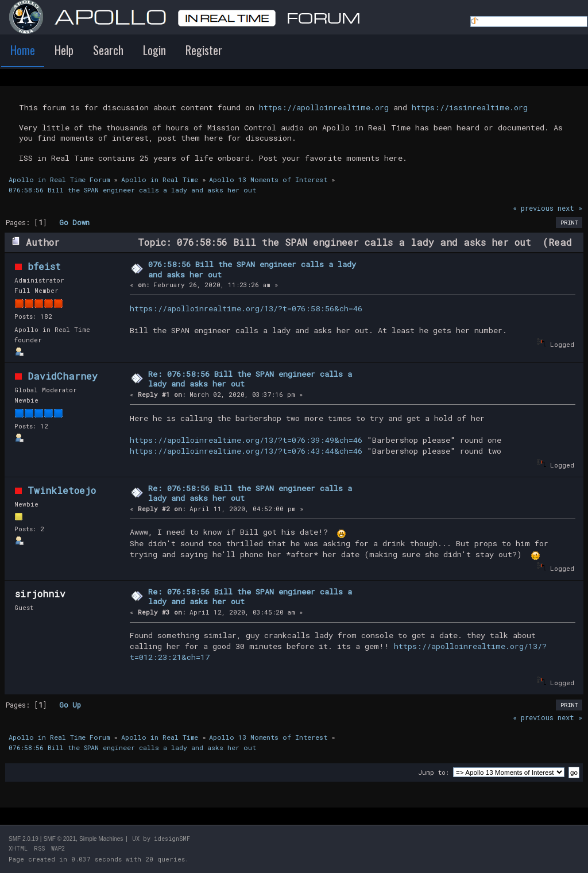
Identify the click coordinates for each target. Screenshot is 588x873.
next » (570, 208)
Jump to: (434, 772)
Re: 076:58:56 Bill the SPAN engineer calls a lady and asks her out (250, 379)
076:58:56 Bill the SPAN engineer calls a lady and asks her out (252, 269)
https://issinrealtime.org (470, 107)
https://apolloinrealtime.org (324, 107)
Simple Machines (101, 839)
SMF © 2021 (60, 839)
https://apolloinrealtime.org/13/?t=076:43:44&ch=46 (246, 451)
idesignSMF (172, 839)
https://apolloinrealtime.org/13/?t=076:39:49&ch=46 (246, 440)
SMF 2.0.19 (24, 839)
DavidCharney (63, 376)
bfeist (44, 266)
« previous (533, 208)
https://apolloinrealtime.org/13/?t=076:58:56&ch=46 (246, 308)
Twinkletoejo (62, 490)
